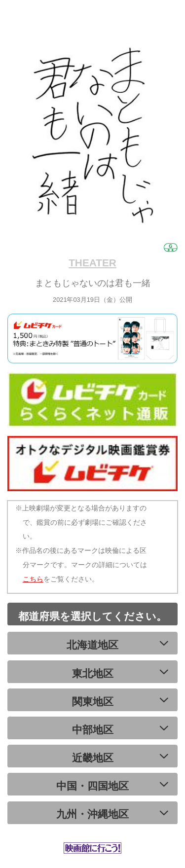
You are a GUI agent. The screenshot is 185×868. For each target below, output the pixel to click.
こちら (33, 579)
